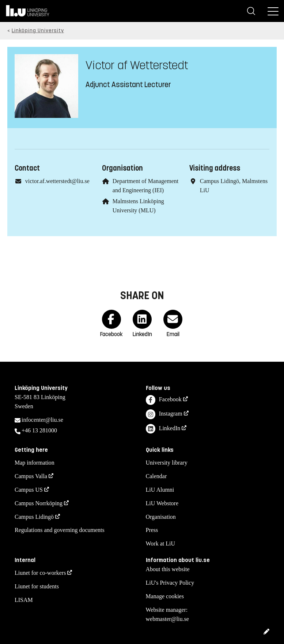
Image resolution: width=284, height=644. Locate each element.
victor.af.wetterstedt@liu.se (57, 181)
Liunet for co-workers (40, 573)
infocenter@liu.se (42, 420)
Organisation (161, 517)
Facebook (164, 400)
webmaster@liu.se (167, 619)
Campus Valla (31, 476)
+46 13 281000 (39, 430)
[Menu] (273, 11)
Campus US (29, 490)
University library (167, 463)
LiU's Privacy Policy (170, 583)
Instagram (164, 414)
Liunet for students (37, 586)
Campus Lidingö (34, 517)
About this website (168, 569)
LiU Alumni (160, 490)
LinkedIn (163, 429)
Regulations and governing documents (60, 530)
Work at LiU (160, 544)
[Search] (251, 11)
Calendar (156, 476)
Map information (35, 463)
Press (152, 530)
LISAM (24, 600)
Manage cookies (165, 596)
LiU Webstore (162, 503)
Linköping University (38, 31)
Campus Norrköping (39, 503)
